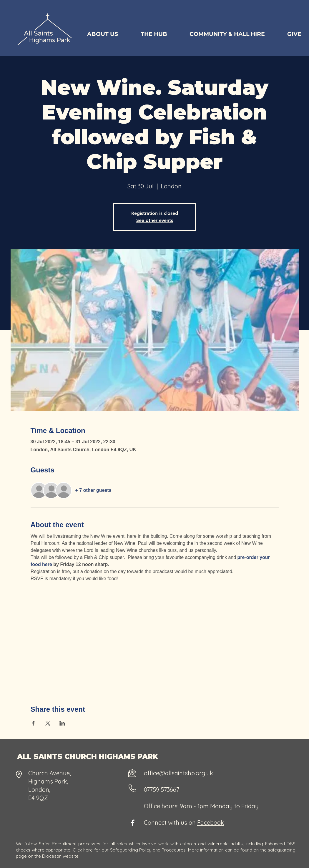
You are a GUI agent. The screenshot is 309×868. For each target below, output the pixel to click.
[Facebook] (133, 823)
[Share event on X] (48, 723)
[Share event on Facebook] (33, 723)
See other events (155, 220)
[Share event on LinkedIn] (62, 723)
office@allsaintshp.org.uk (178, 773)
